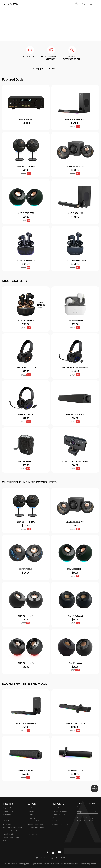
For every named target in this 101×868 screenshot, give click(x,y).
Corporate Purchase (61, 824)
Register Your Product (86, 821)
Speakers (7, 814)
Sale (5, 841)
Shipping (31, 818)
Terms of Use (84, 864)
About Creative (59, 808)
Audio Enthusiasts (10, 831)
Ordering (31, 814)
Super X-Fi (7, 808)
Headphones (8, 818)
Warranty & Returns (36, 821)
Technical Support (35, 831)
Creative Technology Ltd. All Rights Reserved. (27, 864)
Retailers (56, 821)
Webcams (7, 824)
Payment (32, 811)
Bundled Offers (9, 834)
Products (32, 808)
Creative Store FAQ (36, 828)
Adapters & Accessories (13, 828)
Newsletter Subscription (87, 818)
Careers (56, 818)
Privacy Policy (49, 864)
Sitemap (93, 864)
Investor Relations (60, 811)
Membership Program (37, 824)
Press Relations (59, 814)
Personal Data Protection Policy (67, 864)
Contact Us (32, 834)
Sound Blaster (9, 811)
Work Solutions (9, 821)
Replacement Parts (11, 837)
